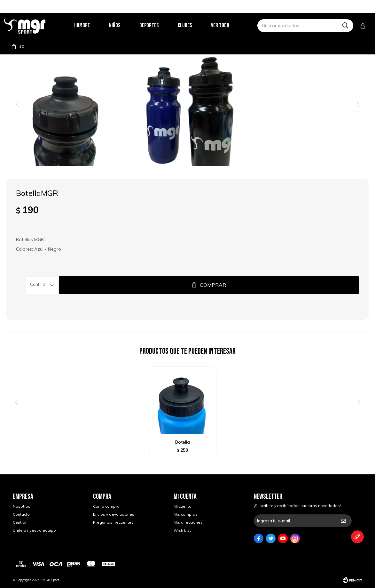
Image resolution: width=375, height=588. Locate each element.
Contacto (21, 514)
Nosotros (22, 506)
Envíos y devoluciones (114, 514)
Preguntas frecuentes (113, 522)
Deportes (158, 25)
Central (20, 522)
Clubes (193, 25)
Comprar (213, 285)
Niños (123, 25)
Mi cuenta (183, 506)
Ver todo (229, 25)
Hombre (91, 25)
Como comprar (107, 506)
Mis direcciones (188, 522)
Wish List (182, 530)
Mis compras (186, 514)
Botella (183, 442)
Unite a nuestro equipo (34, 530)
